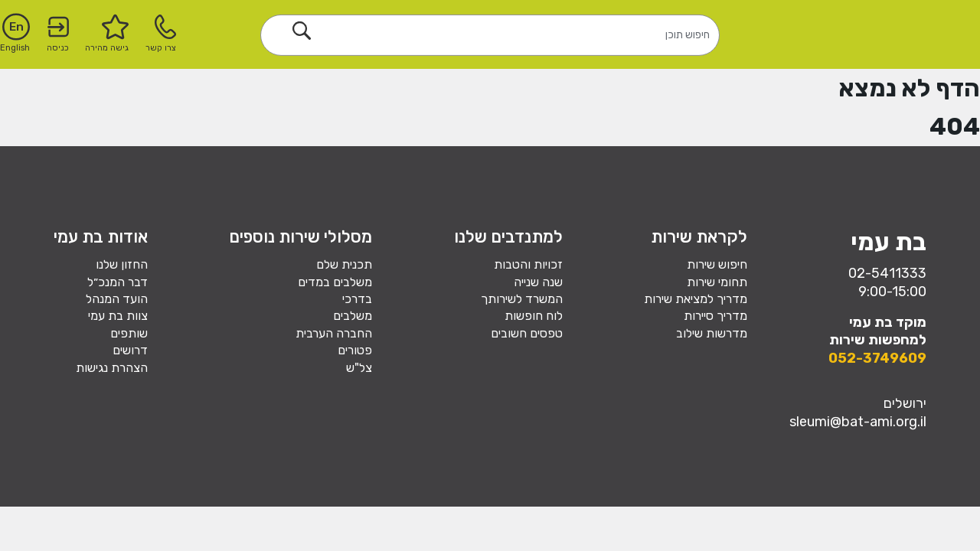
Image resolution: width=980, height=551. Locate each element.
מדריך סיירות (715, 316)
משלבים (353, 316)
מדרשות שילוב (712, 333)
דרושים (130, 350)
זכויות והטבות (528, 264)
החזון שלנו (122, 264)
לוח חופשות (534, 316)
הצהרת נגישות (112, 368)
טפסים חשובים (527, 333)
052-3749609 (877, 358)
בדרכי (357, 299)
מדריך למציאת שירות (696, 299)
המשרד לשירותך (522, 299)
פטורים (355, 350)
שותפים (129, 333)
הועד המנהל (117, 299)
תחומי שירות (717, 282)
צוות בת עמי (118, 316)
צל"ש (359, 368)
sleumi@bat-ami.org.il (858, 422)
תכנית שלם (344, 264)
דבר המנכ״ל (118, 282)
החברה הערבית (334, 333)
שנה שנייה (538, 282)
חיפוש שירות (717, 264)
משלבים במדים (335, 282)
